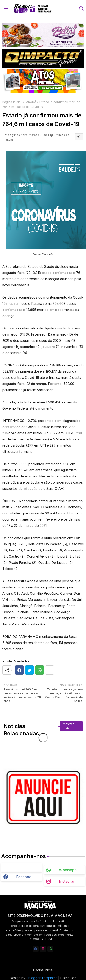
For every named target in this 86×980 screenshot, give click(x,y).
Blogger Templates (43, 978)
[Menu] (6, 9)
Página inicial (12, 102)
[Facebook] (19, 670)
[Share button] (50, 670)
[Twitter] (29, 670)
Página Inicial (43, 970)
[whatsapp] (50, 949)
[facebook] (36, 949)
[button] (81, 9)
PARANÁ (30, 102)
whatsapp (68, 870)
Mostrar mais (68, 726)
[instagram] (43, 949)
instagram (68, 881)
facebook (25, 877)
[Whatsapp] (40, 670)
